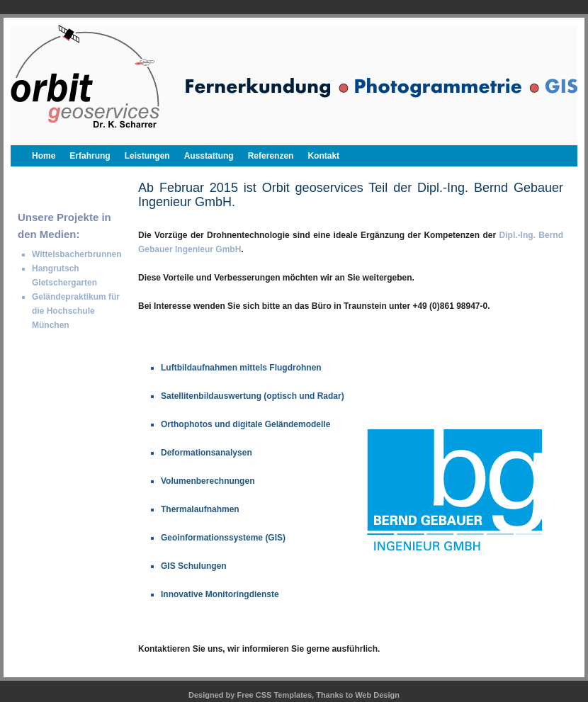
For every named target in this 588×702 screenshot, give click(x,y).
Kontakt (323, 156)
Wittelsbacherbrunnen (77, 254)
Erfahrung (90, 156)
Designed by (213, 695)
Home (44, 156)
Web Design (377, 695)
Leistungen (147, 156)
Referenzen (271, 156)
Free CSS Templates (275, 695)
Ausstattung (209, 156)
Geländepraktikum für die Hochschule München (76, 311)
